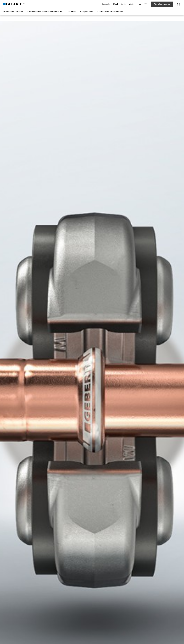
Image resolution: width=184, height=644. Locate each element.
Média (131, 4)
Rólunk (116, 4)
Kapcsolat (106, 4)
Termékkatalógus (162, 4)
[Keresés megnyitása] (140, 4)
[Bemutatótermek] (146, 4)
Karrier (124, 4)
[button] (140, 4)
